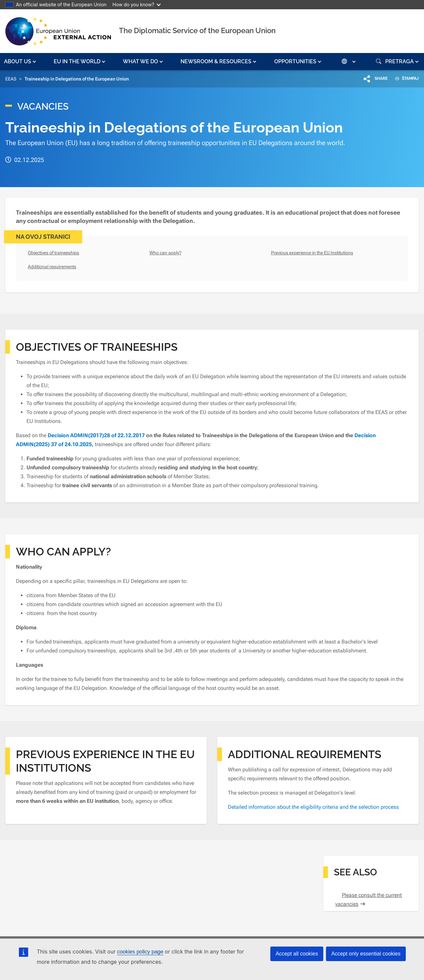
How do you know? (137, 4)
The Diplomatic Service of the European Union (197, 30)
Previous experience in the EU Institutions (312, 253)
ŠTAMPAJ (404, 78)
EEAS (11, 79)
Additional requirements (52, 267)
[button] (21, 62)
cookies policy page (140, 952)
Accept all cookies (297, 954)
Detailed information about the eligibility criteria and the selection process (313, 807)
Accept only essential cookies (366, 954)
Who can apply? (165, 253)
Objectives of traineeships (53, 253)
